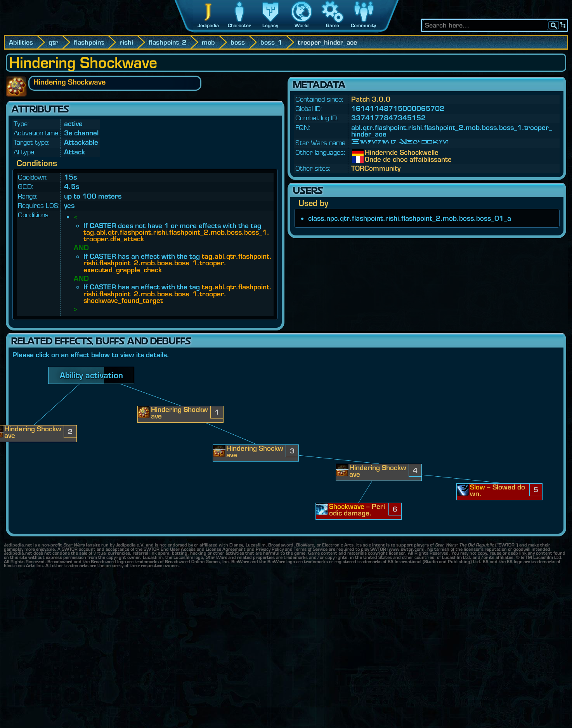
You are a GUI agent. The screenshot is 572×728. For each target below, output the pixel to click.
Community (363, 25)
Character (239, 25)
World (302, 25)
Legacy (270, 25)
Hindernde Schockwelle (371, 152)
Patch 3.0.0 (371, 99)
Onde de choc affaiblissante (371, 159)
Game (333, 25)
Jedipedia (208, 25)
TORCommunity (376, 168)
